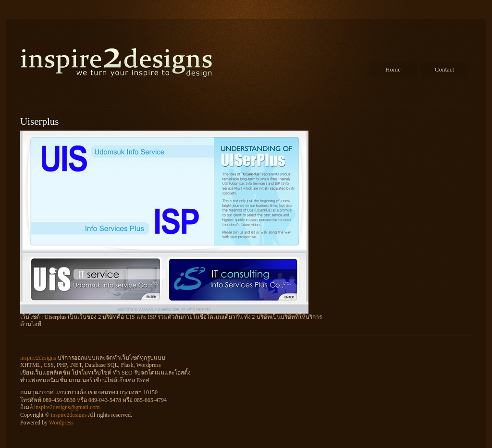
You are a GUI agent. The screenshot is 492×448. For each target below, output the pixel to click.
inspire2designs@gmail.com (67, 407)
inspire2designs (116, 63)
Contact (444, 69)
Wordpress (61, 423)
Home (393, 69)
